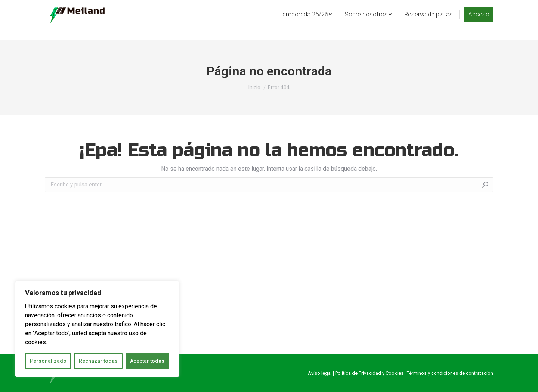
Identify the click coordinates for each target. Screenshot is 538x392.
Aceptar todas (147, 361)
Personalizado (48, 361)
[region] (97, 329)
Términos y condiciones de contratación (450, 373)
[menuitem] (305, 26)
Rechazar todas (98, 361)
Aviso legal (320, 373)
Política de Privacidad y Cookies (369, 373)
